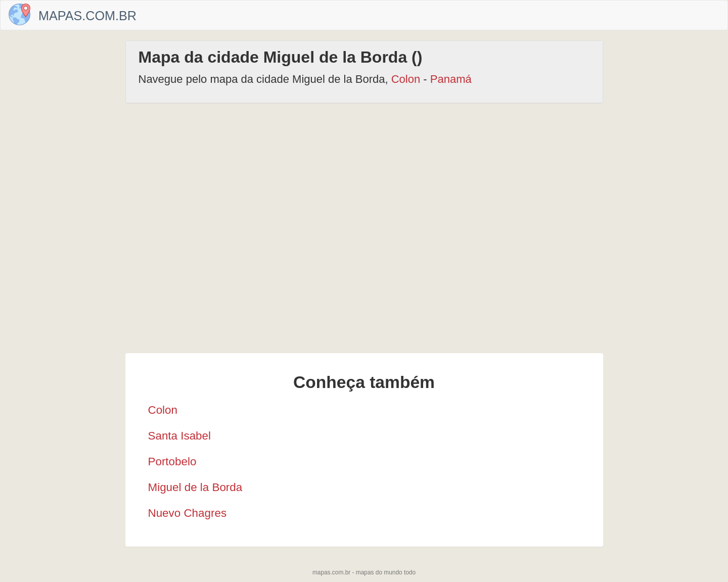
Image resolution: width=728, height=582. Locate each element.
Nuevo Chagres (188, 513)
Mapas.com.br (87, 16)
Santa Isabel (179, 436)
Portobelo (172, 462)
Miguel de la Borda (195, 487)
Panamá (451, 79)
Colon (406, 79)
